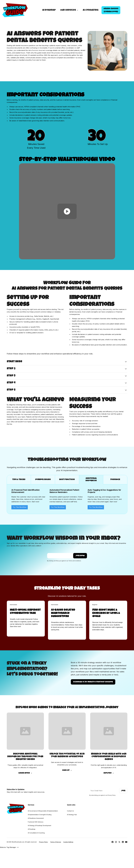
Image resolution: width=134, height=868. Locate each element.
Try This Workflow (20, 507)
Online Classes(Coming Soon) (111, 10)
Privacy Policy (43, 842)
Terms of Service (56, 842)
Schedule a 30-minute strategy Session (93, 682)
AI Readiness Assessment (36, 818)
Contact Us (70, 811)
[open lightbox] (67, 211)
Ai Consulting (91, 10)
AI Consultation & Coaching (36, 833)
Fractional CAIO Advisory (36, 822)
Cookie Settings (68, 842)
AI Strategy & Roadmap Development (39, 826)
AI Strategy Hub (72, 815)
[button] (69, 10)
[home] (15, 10)
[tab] (19, 480)
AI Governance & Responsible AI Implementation (43, 811)
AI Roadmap (49, 10)
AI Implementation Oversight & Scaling (40, 815)
